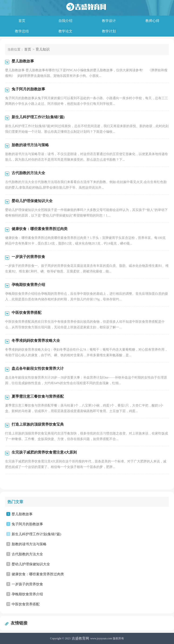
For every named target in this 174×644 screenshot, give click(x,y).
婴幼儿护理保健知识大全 (31, 564)
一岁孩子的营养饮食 (27, 584)
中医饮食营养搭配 (26, 604)
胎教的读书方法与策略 (29, 544)
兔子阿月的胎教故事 (27, 524)
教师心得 (152, 21)
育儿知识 (43, 49)
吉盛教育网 (80, 638)
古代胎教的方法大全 (27, 554)
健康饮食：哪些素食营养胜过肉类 (38, 574)
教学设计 (109, 21)
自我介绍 (65, 21)
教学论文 (65, 31)
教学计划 (109, 31)
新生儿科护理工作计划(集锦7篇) (36, 534)
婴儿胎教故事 (22, 514)
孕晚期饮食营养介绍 (27, 594)
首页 (22, 21)
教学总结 (22, 31)
